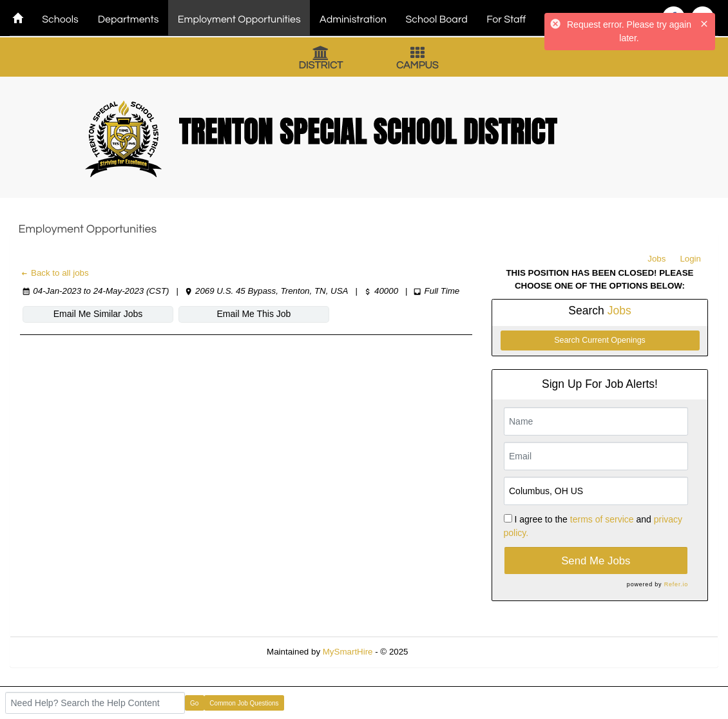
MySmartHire (348, 652)
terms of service (602, 519)
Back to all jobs (54, 273)
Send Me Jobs (596, 561)
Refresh (446, 652)
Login (690, 259)
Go (194, 703)
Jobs (656, 259)
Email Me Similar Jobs (98, 314)
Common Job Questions (244, 703)
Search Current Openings (600, 340)
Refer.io (676, 584)
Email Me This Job (254, 314)
